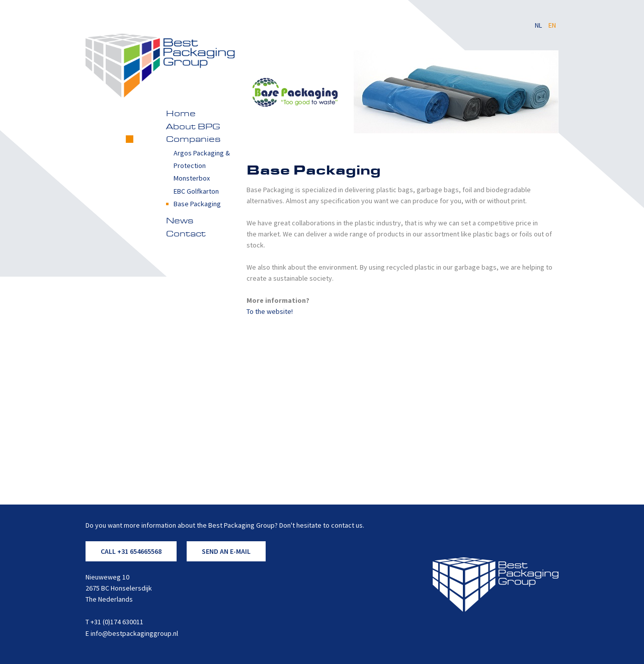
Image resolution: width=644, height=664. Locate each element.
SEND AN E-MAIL (226, 551)
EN (552, 25)
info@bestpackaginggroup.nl (134, 633)
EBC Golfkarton (196, 191)
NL (539, 25)
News (180, 221)
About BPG (193, 127)
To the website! (270, 311)
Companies (193, 140)
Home (181, 114)
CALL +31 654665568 (131, 551)
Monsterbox (192, 178)
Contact (186, 234)
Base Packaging (197, 204)
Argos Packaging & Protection (202, 159)
